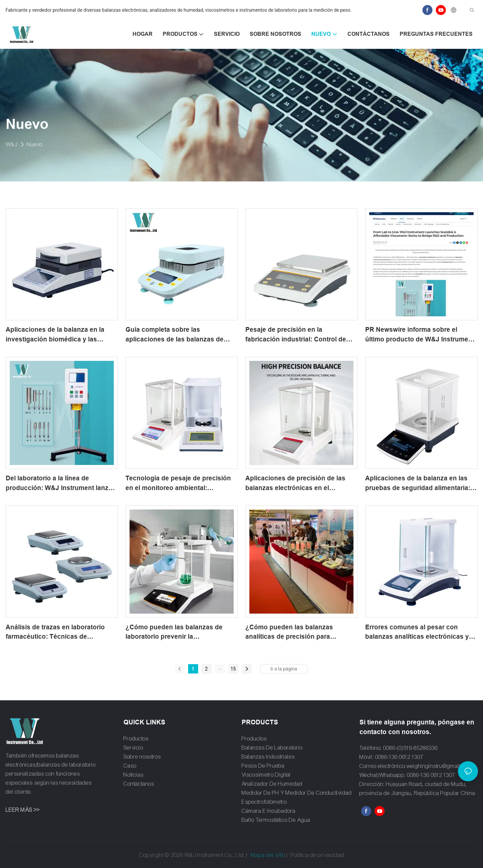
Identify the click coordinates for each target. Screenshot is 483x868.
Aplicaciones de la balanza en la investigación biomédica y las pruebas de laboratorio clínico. (55, 335)
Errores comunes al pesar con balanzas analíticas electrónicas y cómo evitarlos (417, 633)
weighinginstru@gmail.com (439, 766)
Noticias (134, 775)
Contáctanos (139, 784)
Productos (136, 739)
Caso (130, 766)
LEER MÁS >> (23, 810)
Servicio (133, 748)
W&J (12, 144)
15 (233, 669)
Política (300, 855)
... (220, 668)
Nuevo (35, 144)
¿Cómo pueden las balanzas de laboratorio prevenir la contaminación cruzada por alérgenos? (174, 633)
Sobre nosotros (142, 757)
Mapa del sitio (268, 855)
